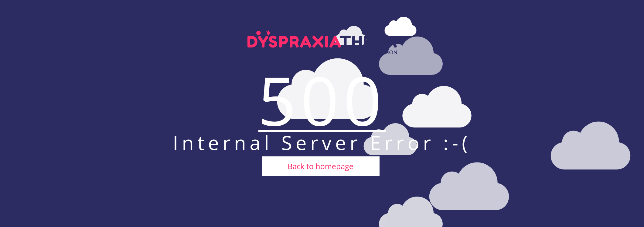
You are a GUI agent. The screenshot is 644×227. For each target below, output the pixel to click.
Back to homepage (320, 166)
